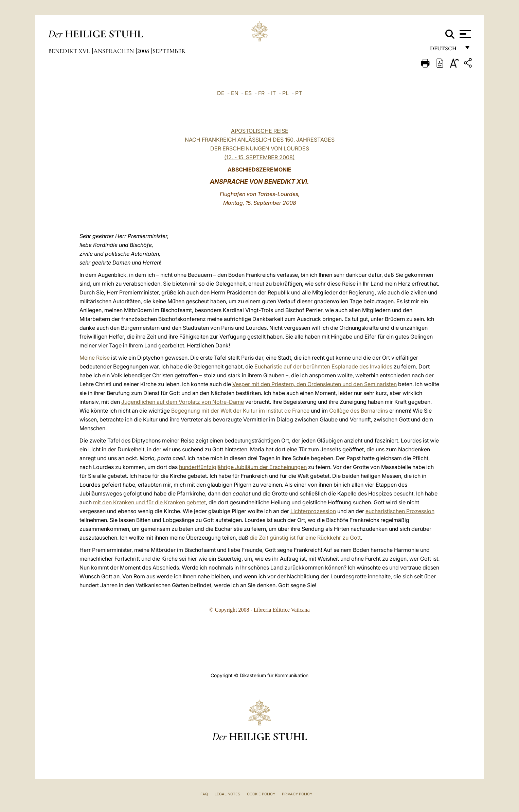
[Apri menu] (464, 34)
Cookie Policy (261, 794)
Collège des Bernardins (359, 411)
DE (221, 93)
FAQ (204, 794)
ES (248, 93)
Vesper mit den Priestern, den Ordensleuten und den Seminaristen (315, 384)
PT (299, 93)
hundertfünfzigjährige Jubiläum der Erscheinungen (243, 467)
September (169, 51)
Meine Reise (95, 358)
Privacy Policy (297, 794)
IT (273, 93)
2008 (144, 51)
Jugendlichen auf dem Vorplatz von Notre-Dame (183, 402)
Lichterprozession (313, 511)
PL (285, 93)
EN (235, 93)
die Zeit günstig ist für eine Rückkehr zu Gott (305, 538)
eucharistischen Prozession (400, 511)
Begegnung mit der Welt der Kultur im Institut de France (240, 411)
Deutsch (445, 50)
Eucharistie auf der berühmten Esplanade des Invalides (323, 366)
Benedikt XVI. (70, 51)
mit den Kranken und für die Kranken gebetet (149, 502)
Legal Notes (227, 794)
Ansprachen (114, 51)
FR (261, 93)
